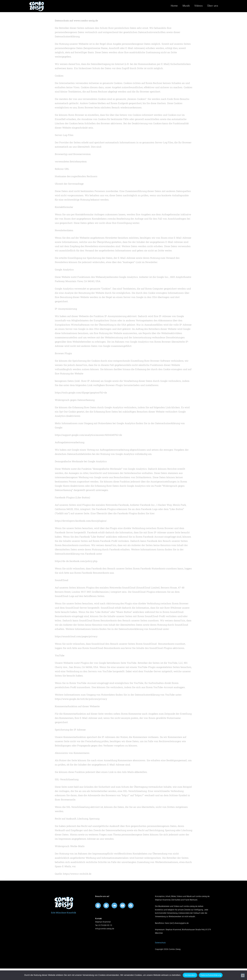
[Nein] (243, 975)
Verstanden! (190, 975)
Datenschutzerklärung (211, 975)
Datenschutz (160, 954)
